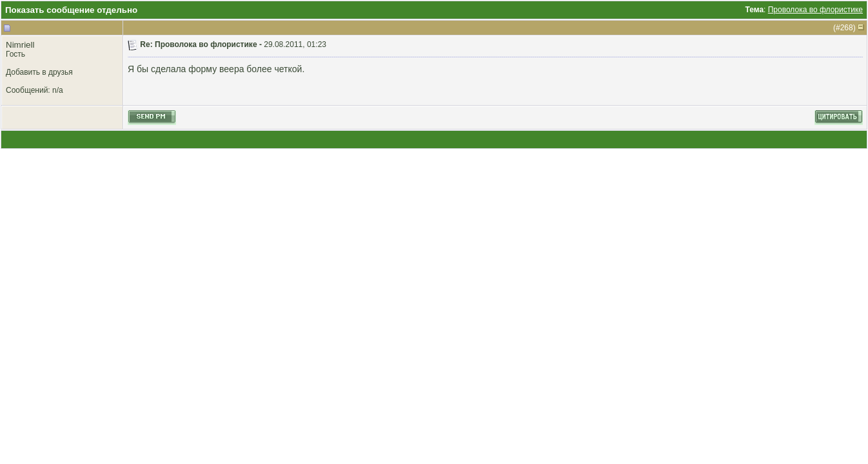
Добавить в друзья (39, 72)
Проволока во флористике (815, 10)
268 (847, 28)
